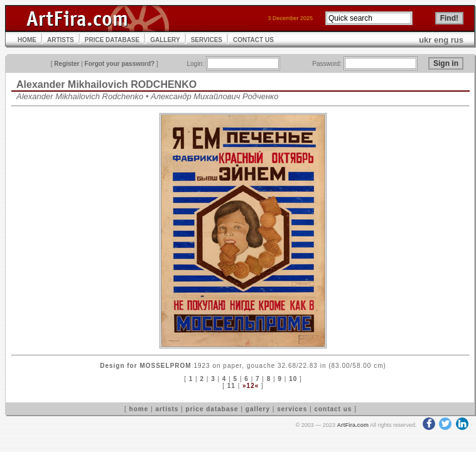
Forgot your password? (120, 64)
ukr (425, 40)
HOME (27, 40)
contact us (333, 409)
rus (457, 40)
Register (67, 64)
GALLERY (165, 40)
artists (167, 409)
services (292, 409)
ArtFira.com (353, 425)
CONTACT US (253, 40)
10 (293, 379)
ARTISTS (61, 40)
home (139, 409)
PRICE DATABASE (112, 40)
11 (231, 386)
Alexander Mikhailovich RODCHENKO (106, 84)
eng (441, 40)
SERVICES (207, 40)
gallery (258, 409)
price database (212, 409)
